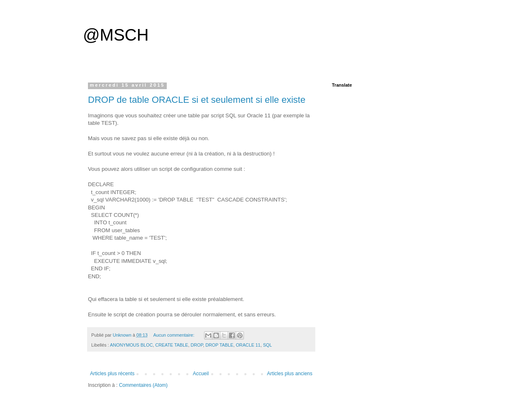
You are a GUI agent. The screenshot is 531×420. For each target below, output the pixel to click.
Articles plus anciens (290, 374)
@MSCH (116, 35)
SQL (268, 345)
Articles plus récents (112, 374)
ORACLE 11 (248, 345)
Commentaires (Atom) (143, 385)
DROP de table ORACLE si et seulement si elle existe (197, 100)
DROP (197, 345)
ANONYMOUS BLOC (131, 345)
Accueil (201, 374)
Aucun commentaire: (174, 335)
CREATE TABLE (172, 345)
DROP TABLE (219, 345)
